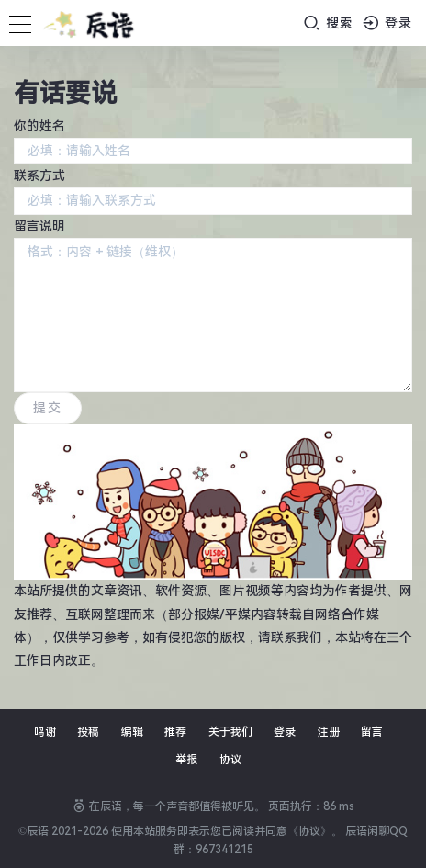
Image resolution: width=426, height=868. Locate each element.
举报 (186, 760)
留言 (372, 732)
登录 (388, 23)
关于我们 (230, 732)
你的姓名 (39, 126)
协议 (230, 760)
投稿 (88, 732)
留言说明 (39, 226)
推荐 (175, 732)
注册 (329, 732)
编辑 (132, 732)
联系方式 (39, 175)
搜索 (328, 23)
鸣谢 (45, 732)
